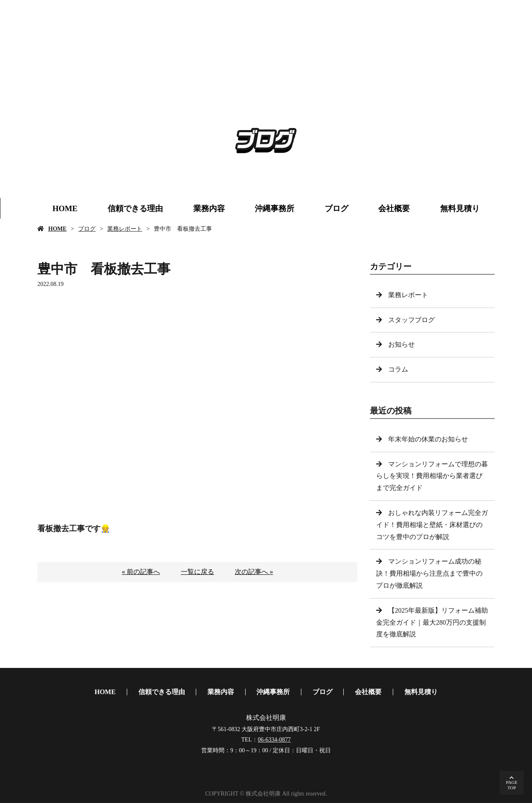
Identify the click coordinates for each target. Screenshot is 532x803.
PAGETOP (512, 785)
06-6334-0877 (274, 740)
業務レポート (125, 229)
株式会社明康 (266, 718)
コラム (398, 369)
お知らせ (401, 344)
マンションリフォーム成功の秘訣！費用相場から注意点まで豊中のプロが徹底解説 (429, 573)
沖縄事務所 (275, 208)
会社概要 (394, 208)
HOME (65, 208)
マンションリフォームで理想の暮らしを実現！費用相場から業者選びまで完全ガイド (432, 476)
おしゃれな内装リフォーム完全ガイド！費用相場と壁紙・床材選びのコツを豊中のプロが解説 (432, 525)
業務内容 (209, 208)
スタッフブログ (411, 320)
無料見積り (460, 208)
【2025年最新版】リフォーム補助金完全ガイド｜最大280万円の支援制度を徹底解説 (432, 622)
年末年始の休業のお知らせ (428, 439)
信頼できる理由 (135, 208)
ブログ (336, 208)
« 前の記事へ (141, 572)
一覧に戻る (197, 572)
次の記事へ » (254, 572)
